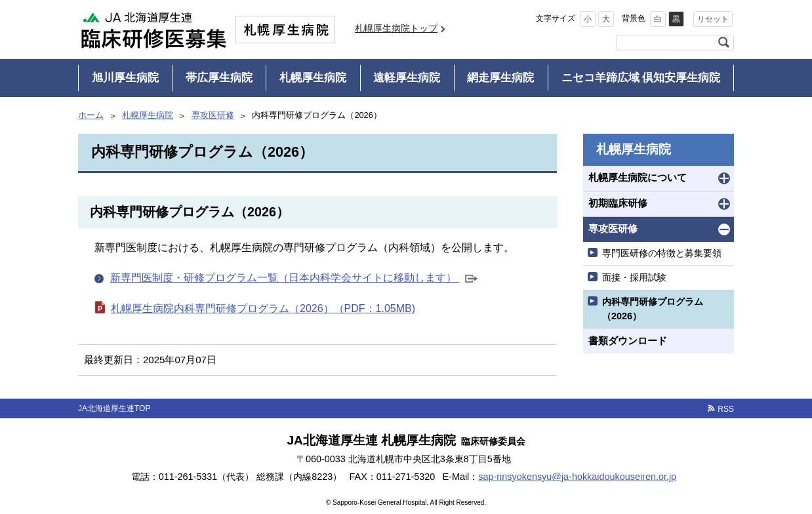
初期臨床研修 (618, 203)
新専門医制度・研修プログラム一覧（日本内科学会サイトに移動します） (294, 279)
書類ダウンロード (628, 341)
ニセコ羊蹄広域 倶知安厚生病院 (641, 78)
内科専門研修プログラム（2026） (653, 309)
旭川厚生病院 (125, 78)
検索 (723, 43)
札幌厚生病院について (638, 177)
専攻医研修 (213, 115)
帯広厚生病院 (219, 78)
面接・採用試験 (634, 277)
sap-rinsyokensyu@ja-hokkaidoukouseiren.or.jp (577, 477)
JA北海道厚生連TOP (114, 408)
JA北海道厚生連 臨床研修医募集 (153, 30)
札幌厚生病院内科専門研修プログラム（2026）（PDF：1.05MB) (263, 308)
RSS (726, 409)
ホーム (91, 115)
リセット (713, 19)
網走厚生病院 (500, 78)
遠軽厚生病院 (407, 78)
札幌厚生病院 (313, 78)
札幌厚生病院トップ (396, 28)
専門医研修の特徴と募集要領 (662, 253)
